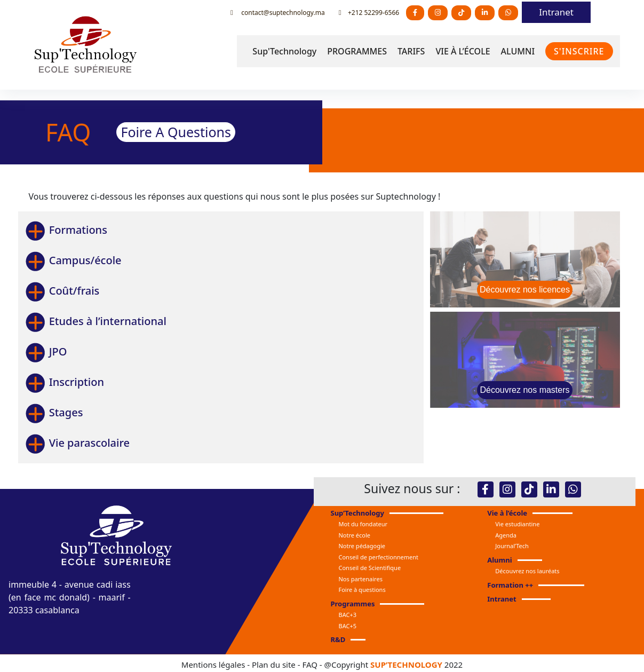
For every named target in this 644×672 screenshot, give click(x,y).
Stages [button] (54, 412)
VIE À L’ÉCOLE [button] (463, 51)
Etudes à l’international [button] (96, 321)
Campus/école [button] (73, 260)
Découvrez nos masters (524, 390)
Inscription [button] (64, 382)
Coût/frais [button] (62, 291)
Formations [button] (66, 230)
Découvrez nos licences (525, 290)
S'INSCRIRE (579, 51)
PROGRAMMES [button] (357, 51)
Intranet (556, 12)
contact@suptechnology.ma (278, 13)
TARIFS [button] (411, 51)
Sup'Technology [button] (284, 51)
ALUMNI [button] (518, 51)
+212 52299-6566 (369, 13)
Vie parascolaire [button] (77, 443)
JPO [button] (46, 351)
